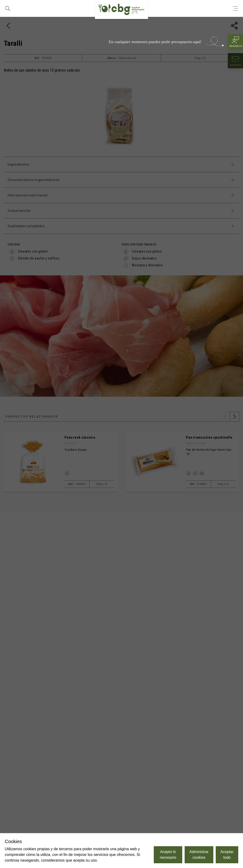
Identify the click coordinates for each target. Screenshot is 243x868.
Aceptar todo (227, 855)
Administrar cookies (199, 855)
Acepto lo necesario (168, 855)
